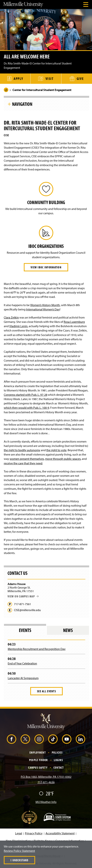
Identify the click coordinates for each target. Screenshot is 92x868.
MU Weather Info (46, 802)
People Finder (39, 760)
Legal (19, 833)
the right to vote (56, 450)
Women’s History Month (45, 305)
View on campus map (23, 596)
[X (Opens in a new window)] (25, 739)
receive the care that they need (23, 463)
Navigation (22, 104)
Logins (58, 760)
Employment (38, 752)
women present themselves (27, 459)
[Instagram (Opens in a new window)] (39, 739)
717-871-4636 (46, 782)
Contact (59, 767)
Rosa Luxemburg (74, 322)
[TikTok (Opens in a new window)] (53, 739)
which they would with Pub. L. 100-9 (26, 408)
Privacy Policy (34, 833)
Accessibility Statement (60, 833)
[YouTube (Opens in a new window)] (67, 739)
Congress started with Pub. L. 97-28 (26, 395)
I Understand (19, 860)
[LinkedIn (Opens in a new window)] (80, 739)
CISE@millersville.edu (27, 610)
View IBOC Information (46, 267)
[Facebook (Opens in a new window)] (12, 739)
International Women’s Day (43, 309)
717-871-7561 (22, 604)
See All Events (46, 691)
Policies (57, 752)
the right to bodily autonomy (22, 450)
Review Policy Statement (19, 851)
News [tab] (68, 630)
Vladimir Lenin (18, 326)
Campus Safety (38, 767)
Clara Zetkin (11, 317)
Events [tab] (25, 630)
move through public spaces (63, 459)
